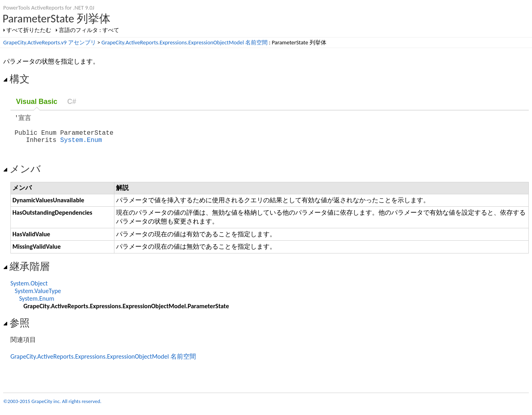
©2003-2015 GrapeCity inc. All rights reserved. (52, 407)
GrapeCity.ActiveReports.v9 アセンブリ (50, 42)
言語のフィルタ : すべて (89, 30)
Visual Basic (37, 102)
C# (72, 102)
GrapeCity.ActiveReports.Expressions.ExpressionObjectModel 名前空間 (185, 42)
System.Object (29, 289)
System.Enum (81, 145)
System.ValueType (38, 296)
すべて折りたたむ (29, 30)
